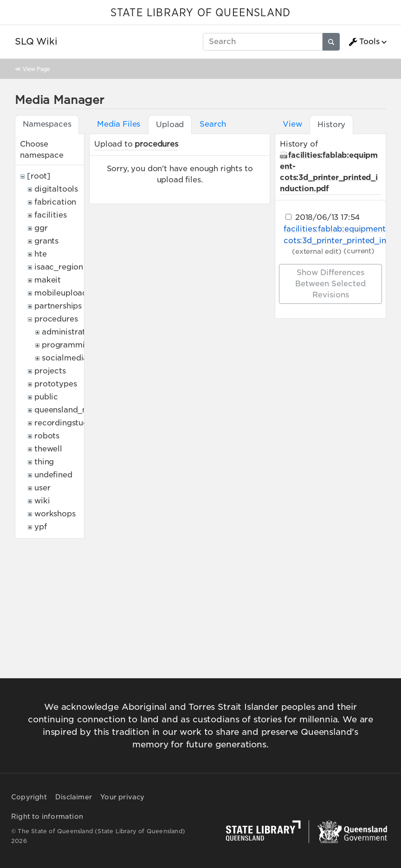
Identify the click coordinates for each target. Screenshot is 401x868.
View (292, 124)
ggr (41, 228)
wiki (42, 501)
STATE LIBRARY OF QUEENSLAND (200, 13)
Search (213, 124)
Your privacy (122, 797)
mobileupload (61, 293)
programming (68, 345)
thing (44, 462)
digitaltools (56, 189)
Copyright (29, 797)
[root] (39, 176)
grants (46, 241)
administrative (69, 332)
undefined (53, 475)
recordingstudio (65, 423)
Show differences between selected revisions (330, 284)
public (46, 397)
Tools (364, 42)
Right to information (47, 817)
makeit (48, 280)
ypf (41, 527)
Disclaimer (74, 797)
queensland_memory (74, 410)
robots (47, 436)
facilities (50, 215)
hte (41, 254)
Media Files (119, 124)
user (42, 488)
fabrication (55, 202)
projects (50, 371)
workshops (55, 514)
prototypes (55, 384)
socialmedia (65, 358)
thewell (48, 449)
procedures (56, 319)
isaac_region (59, 267)
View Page (36, 69)
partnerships (58, 306)
